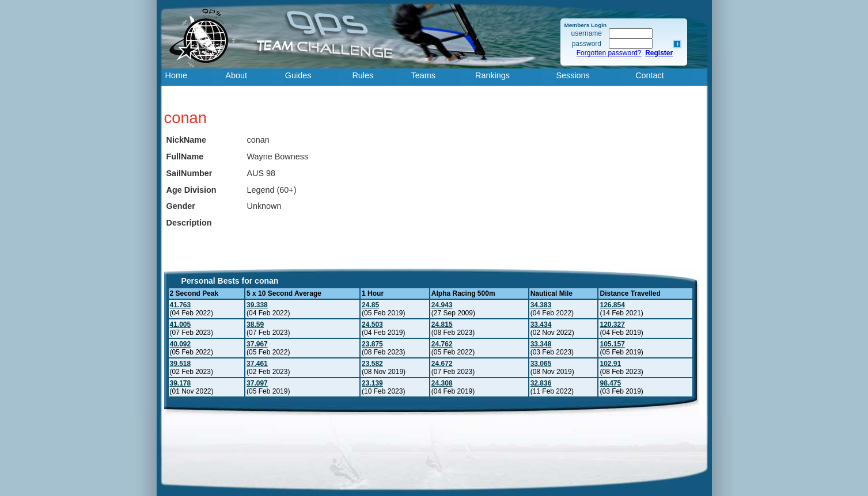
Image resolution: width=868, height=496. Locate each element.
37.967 (257, 344)
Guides (298, 75)
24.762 (442, 344)
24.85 (370, 305)
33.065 (541, 364)
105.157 (612, 344)
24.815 (442, 325)
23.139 (372, 383)
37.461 (257, 364)
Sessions (573, 75)
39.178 (181, 383)
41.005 (181, 325)
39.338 (257, 305)
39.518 (181, 364)
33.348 (541, 344)
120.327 (612, 325)
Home (176, 75)
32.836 (541, 383)
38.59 (255, 325)
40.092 (181, 344)
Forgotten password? (609, 53)
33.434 (541, 325)
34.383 (541, 305)
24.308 (442, 383)
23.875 (372, 344)
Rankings (492, 75)
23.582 (372, 364)
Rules (363, 75)
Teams (423, 75)
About (236, 75)
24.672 (442, 364)
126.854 (612, 305)
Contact (650, 75)
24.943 (442, 305)
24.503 (372, 325)
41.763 (181, 305)
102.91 (610, 364)
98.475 (610, 383)
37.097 (257, 383)
